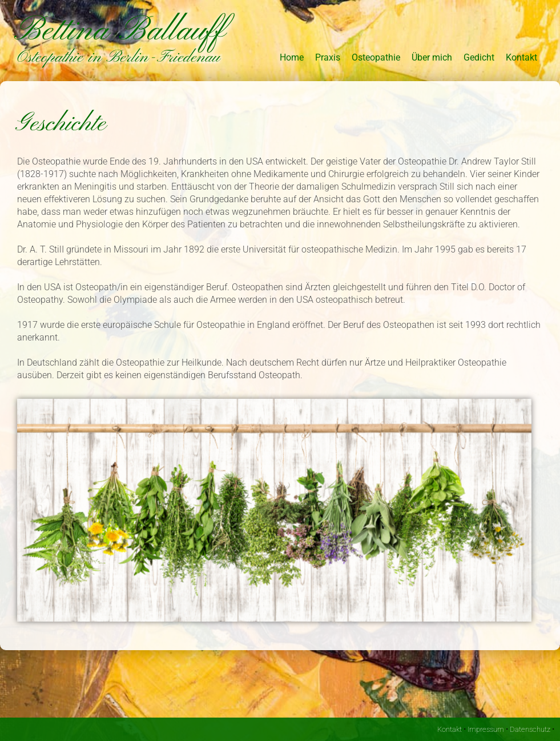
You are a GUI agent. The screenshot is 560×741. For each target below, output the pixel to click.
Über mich (432, 57)
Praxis (328, 57)
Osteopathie (376, 57)
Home (292, 57)
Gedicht (479, 57)
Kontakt (521, 57)
